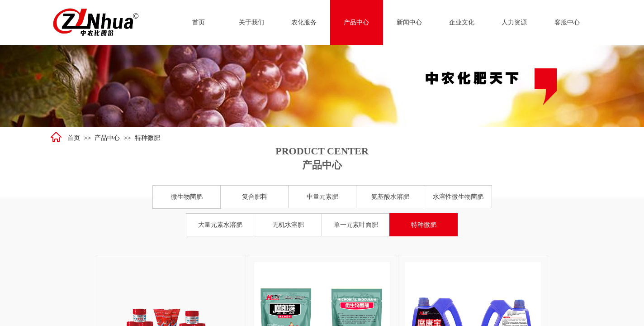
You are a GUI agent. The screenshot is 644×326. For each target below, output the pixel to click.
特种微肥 (147, 138)
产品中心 (107, 138)
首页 (74, 138)
